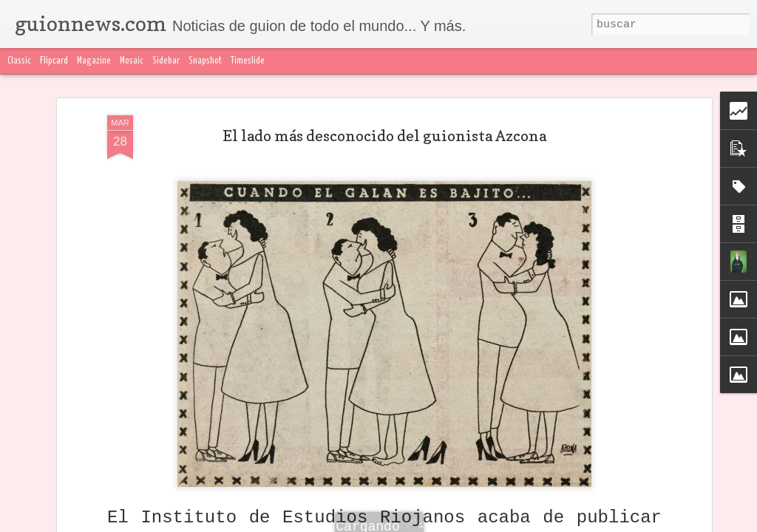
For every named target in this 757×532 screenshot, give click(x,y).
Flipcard (54, 61)
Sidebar (166, 61)
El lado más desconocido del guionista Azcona (384, 136)
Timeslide (248, 61)
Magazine (94, 61)
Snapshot (205, 61)
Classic (19, 61)
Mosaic (132, 61)
